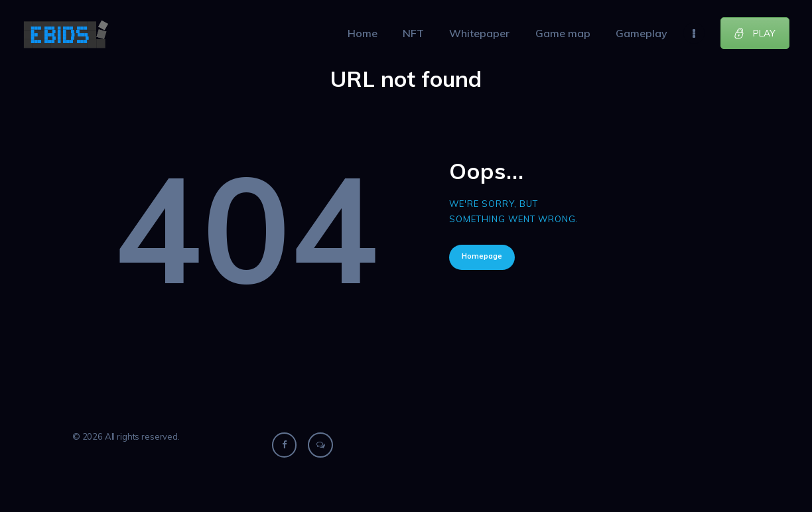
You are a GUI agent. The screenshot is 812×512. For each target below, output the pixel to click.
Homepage (482, 256)
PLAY (755, 33)
